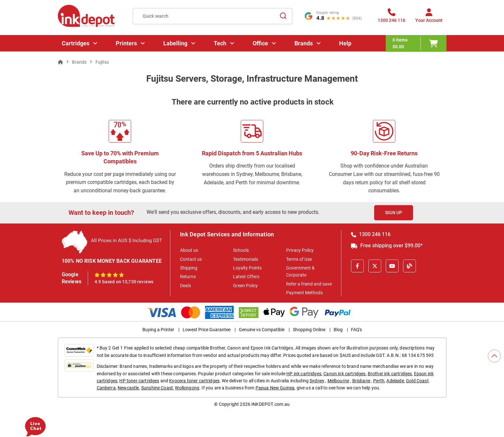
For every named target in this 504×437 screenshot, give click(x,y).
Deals (185, 286)
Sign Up (394, 213)
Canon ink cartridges (344, 374)
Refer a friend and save (309, 284)
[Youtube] (392, 266)
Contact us (191, 259)
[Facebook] (357, 266)
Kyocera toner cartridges (194, 381)
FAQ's (356, 330)
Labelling (175, 43)
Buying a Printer (158, 330)
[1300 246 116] (392, 17)
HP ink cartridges (304, 374)
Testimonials (246, 259)
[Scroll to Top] (494, 356)
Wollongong (187, 388)
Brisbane (361, 381)
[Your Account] (429, 17)
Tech (220, 43)
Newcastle (128, 388)
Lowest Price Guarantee (207, 330)
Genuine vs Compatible (262, 330)
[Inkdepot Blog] (410, 266)
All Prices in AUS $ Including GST (126, 241)
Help (345, 43)
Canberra (106, 388)
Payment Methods (304, 293)
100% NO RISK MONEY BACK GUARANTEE (112, 261)
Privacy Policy (300, 250)
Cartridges (76, 43)
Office (260, 43)
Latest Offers (246, 277)
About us (189, 250)
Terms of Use (299, 259)
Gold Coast (417, 381)
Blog (338, 330)
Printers (126, 43)
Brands (304, 43)
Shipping (189, 268)
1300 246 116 (371, 234)
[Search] (283, 16)
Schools (241, 250)
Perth (379, 381)
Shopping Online (309, 330)
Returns (188, 277)
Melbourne (338, 381)
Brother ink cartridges (390, 374)
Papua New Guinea (275, 388)
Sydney (317, 381)
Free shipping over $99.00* (387, 246)
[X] (375, 266)
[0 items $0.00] (416, 43)
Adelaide (395, 381)
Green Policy (245, 286)
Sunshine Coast (157, 388)
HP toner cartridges (139, 381)
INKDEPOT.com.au (270, 404)
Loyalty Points (247, 268)
